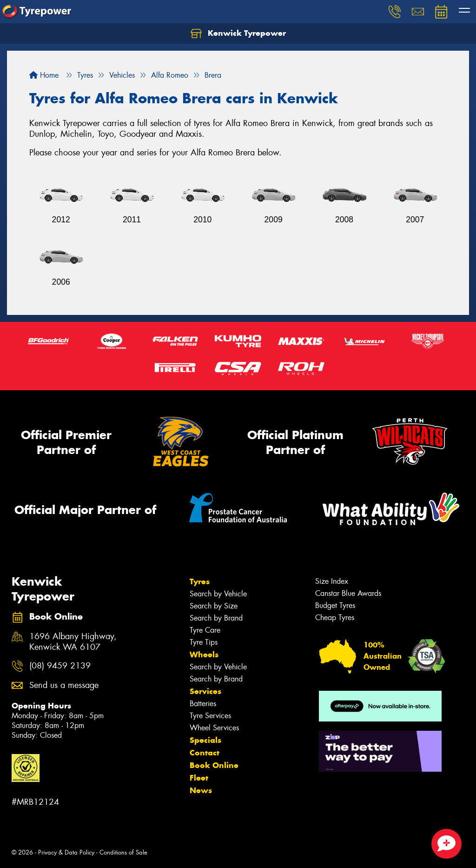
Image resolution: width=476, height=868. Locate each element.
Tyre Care (205, 630)
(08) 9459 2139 (60, 666)
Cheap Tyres (335, 618)
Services (205, 691)
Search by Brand (216, 618)
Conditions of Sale (123, 852)
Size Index (332, 581)
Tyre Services (210, 716)
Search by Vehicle (218, 594)
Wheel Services (214, 728)
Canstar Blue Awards (348, 593)
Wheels (204, 654)
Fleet (199, 778)
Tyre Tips (204, 642)
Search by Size (214, 606)
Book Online (214, 765)
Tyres (200, 581)
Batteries (203, 704)
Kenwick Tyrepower (238, 33)
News (201, 790)
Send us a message (64, 685)
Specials (205, 740)
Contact (205, 753)
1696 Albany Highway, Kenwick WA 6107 (73, 642)
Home (44, 75)
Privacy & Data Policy (66, 852)
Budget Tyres (335, 605)
